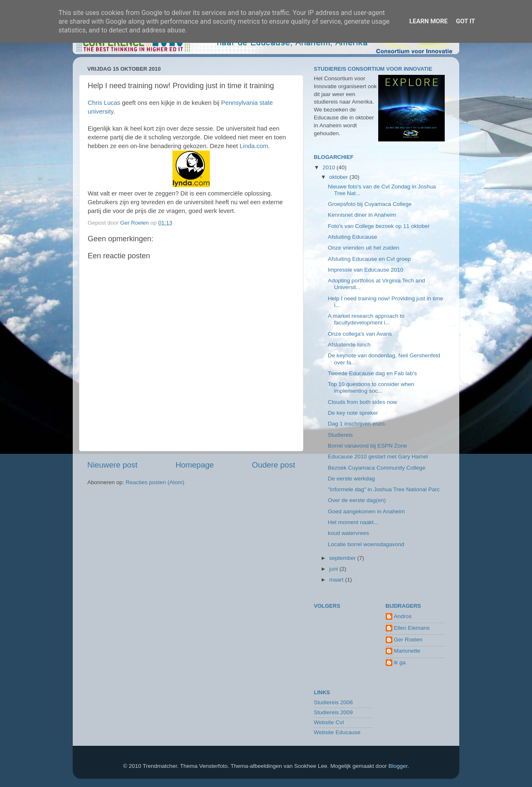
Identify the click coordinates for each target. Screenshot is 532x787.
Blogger (398, 766)
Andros (403, 616)
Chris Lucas (104, 103)
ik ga (400, 662)
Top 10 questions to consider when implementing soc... (371, 387)
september (343, 558)
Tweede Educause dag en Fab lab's (372, 373)
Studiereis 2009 (333, 712)
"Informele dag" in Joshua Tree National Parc (384, 489)
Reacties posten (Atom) (155, 482)
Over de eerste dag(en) (357, 500)
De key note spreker (353, 413)
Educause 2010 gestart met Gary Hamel (378, 457)
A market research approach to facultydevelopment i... (366, 319)
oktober (339, 177)
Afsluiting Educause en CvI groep (369, 259)
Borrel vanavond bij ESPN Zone (368, 446)
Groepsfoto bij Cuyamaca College (370, 204)
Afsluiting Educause (353, 237)
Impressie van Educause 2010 (366, 270)
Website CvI (329, 722)
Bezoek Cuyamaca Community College (377, 468)
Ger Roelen (408, 640)
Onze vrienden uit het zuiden (364, 248)
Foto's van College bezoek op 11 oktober (379, 226)
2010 (330, 167)
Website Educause (337, 732)
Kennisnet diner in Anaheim (362, 215)
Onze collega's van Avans (360, 334)
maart (337, 580)
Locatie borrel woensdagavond (366, 544)
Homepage (195, 465)
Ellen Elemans (412, 628)
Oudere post (273, 465)
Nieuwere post (112, 465)
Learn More (429, 21)
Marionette (407, 651)
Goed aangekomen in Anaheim (366, 511)
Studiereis (340, 435)
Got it (465, 21)
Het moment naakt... (353, 522)
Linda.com (253, 146)
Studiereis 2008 (333, 702)
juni (334, 569)
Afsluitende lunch (349, 345)
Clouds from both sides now (363, 402)
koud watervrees (349, 533)
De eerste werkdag (351, 479)
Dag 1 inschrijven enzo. (357, 424)
